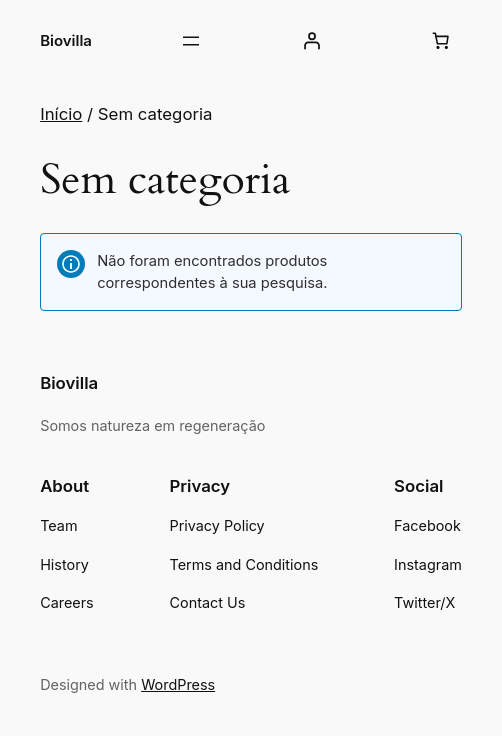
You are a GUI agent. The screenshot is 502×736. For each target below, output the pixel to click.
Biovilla (66, 40)
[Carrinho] (441, 41)
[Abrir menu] (191, 41)
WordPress (178, 684)
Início (61, 114)
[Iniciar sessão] (312, 41)
